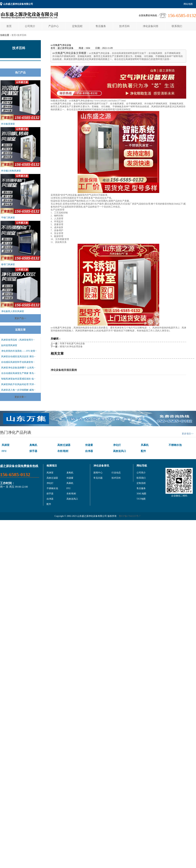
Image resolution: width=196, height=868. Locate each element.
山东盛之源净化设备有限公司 (18, 4)
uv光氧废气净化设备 (79, 101)
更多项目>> (188, 434)
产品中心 (54, 26)
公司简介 (30, 26)
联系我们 (177, 26)
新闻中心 (98, 473)
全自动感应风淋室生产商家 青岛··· (18, 373)
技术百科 (124, 26)
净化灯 (117, 445)
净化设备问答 (151, 26)
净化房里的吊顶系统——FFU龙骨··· (19, 351)
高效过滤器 (64, 445)
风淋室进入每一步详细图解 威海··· (18, 390)
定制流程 (77, 26)
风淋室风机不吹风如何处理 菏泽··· (18, 384)
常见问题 (98, 478)
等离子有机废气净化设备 (72, 344)
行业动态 (116, 473)
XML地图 (141, 494)
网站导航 (142, 466)
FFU (4, 451)
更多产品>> (20, 318)
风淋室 (6, 445)
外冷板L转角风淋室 (11, 171)
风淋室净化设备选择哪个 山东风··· (18, 368)
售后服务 (101, 26)
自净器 (89, 451)
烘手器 (33, 451)
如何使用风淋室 (9, 345)
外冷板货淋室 (8, 124)
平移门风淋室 (8, 218)
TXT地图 (141, 499)
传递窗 (89, 445)
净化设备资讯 (101, 466)
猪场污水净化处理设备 (71, 347)
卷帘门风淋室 (8, 264)
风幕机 (145, 445)
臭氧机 (33, 445)
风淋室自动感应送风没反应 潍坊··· (18, 357)
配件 (143, 451)
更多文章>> (20, 397)
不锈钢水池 (175, 445)
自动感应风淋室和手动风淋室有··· (18, 362)
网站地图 (188, 4)
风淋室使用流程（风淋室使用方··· (18, 340)
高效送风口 (120, 451)
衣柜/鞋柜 (63, 451)
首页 (9, 26)
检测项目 (52, 466)
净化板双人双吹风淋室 (13, 311)
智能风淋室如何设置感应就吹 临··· (18, 379)
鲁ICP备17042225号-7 (130, 516)
